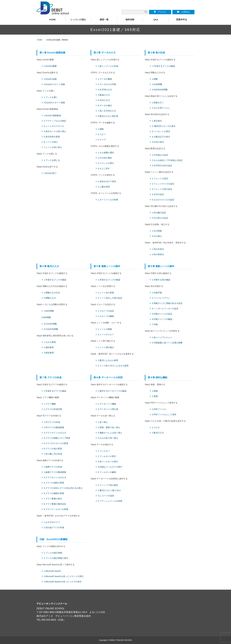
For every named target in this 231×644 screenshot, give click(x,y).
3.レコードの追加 (106, 496)
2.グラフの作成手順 (53, 409)
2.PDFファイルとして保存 (164, 414)
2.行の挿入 (157, 236)
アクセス (160, 12)
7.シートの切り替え (53, 147)
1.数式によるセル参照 (108, 360)
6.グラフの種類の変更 (54, 493)
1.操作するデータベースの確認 (112, 391)
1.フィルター (104, 451)
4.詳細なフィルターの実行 (110, 467)
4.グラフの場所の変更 (54, 483)
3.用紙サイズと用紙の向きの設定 (167, 303)
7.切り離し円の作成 (53, 454)
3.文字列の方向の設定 (162, 166)
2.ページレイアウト (161, 298)
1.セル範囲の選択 (106, 153)
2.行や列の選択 (105, 158)
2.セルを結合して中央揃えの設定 (167, 160)
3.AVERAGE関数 (160, 90)
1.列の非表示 (158, 249)
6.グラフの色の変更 (53, 449)
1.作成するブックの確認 (164, 66)
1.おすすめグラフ (52, 522)
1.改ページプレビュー (162, 337)
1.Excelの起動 (50, 79)
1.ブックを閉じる (52, 160)
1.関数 (155, 79)
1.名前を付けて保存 (107, 181)
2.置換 (155, 396)
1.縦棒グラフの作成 (53, 467)
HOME (40, 40)
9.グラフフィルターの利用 (56, 509)
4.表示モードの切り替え (55, 131)
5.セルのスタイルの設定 (163, 200)
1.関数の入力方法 (52, 293)
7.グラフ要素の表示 (53, 499)
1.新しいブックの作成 (108, 66)
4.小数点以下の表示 (161, 137)
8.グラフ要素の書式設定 (55, 504)
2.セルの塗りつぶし (161, 108)
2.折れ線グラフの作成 (54, 527)
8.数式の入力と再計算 (108, 116)
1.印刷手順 (157, 293)
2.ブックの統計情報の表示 (56, 558)
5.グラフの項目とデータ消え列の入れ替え (63, 488)
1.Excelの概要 (50, 66)
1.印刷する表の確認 (161, 280)
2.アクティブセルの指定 (55, 121)
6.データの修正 (105, 105)
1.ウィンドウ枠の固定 (108, 485)
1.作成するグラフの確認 (55, 391)
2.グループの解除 (106, 316)
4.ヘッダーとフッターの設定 (165, 309)
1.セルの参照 (50, 342)
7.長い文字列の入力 (107, 111)
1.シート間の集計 (106, 347)
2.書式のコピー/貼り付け (109, 490)
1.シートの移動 (105, 329)
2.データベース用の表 (108, 409)
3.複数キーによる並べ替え (110, 433)
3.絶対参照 (49, 353)
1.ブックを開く (51, 97)
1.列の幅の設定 (159, 213)
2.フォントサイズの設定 (163, 184)
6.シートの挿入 (51, 142)
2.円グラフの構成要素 (54, 427)
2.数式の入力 (158, 433)
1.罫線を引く (158, 103)
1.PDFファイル (159, 409)
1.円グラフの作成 (52, 422)
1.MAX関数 (49, 311)
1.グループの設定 (106, 311)
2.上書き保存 (104, 187)
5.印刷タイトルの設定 (162, 314)
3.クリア (102, 140)
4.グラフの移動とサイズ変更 (57, 438)
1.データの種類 (105, 79)
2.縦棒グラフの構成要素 (55, 472)
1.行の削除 (157, 231)
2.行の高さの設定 (160, 218)
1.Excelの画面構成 (52, 115)
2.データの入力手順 (107, 84)
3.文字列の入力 (105, 90)
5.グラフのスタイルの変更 (56, 443)
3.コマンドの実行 (106, 163)
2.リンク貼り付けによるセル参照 (113, 366)
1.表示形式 (157, 121)
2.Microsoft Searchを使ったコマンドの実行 (64, 576)
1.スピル (156, 427)
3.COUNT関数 (50, 324)
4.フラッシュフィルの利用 (110, 501)
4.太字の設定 (158, 194)
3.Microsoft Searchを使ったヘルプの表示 (63, 582)
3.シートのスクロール (54, 126)
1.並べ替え (103, 422)
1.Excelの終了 (50, 173)
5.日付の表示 (158, 142)
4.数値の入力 (104, 95)
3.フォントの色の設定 (162, 189)
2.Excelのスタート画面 (54, 84)
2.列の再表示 (158, 254)
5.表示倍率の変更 (52, 137)
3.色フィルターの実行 (108, 462)
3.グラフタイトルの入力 (55, 433)
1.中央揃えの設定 (160, 155)
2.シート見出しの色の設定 (110, 298)
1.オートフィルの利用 (108, 200)
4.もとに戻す (104, 168)
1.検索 (155, 391)
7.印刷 (155, 324)
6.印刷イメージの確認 (162, 319)
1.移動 (101, 129)
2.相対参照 (49, 347)
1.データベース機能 (107, 404)
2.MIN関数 (46, 317)
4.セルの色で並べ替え (108, 438)
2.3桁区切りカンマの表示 (164, 126)
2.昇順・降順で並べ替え (109, 427)
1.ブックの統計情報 (53, 553)
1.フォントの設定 (160, 178)
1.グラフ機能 (50, 404)
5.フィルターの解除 (107, 472)
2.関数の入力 (50, 298)
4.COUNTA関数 (51, 329)
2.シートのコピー (106, 334)
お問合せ (183, 12)
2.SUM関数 (157, 84)
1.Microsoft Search (52, 571)
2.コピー (102, 134)
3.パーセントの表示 (161, 131)
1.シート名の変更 (106, 293)
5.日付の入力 (104, 100)
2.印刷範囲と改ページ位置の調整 (167, 343)
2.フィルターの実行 (107, 456)
